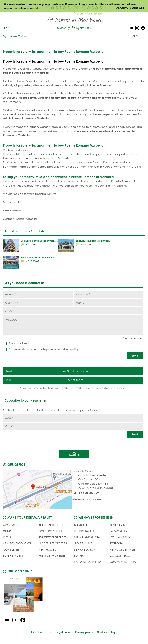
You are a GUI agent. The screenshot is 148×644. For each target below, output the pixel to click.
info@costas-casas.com (88, 499)
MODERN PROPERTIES (53, 543)
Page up (74, 454)
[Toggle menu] (133, 36)
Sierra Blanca (85, 549)
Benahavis (117, 525)
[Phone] (108, 302)
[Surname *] (108, 294)
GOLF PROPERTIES (50, 531)
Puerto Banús (84, 531)
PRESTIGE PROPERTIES (53, 556)
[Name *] (38, 294)
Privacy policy (84, 632)
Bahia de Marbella (88, 562)
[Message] (73, 325)
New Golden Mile (122, 549)
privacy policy (70, 349)
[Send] (135, 356)
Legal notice (64, 632)
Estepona (116, 543)
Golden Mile (83, 543)
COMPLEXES (11, 549)
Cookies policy (106, 632)
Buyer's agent (13, 556)
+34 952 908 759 (16, 36)
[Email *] (73, 311)
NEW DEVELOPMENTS (17, 543)
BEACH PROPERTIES (51, 525)
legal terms (50, 349)
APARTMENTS (12, 525)
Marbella (81, 525)
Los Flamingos (120, 537)
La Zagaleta (118, 531)
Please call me (19, 343)
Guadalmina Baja (123, 562)
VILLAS (7, 531)
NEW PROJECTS (49, 549)
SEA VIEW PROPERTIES (52, 537)
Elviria (79, 556)
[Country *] (38, 302)
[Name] (73, 418)
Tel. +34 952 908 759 (86, 493)
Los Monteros (120, 556)
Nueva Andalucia (87, 537)
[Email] (73, 426)
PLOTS (7, 537)
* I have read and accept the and (44, 349)
